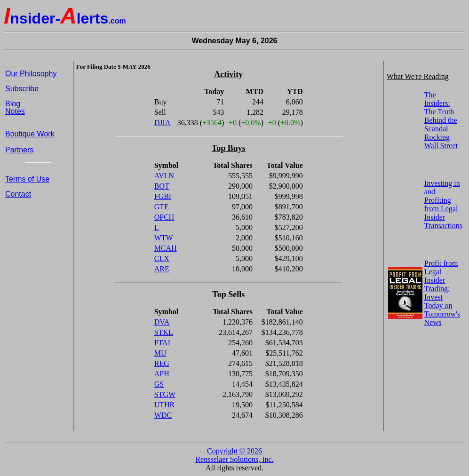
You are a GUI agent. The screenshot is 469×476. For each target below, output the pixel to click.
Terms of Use (27, 179)
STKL (164, 332)
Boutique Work (30, 134)
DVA (162, 322)
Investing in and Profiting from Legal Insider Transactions (443, 204)
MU (160, 353)
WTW (164, 238)
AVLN (164, 176)
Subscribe (22, 89)
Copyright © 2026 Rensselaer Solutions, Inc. (234, 455)
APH (162, 374)
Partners (19, 150)
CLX (162, 258)
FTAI (162, 343)
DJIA (163, 123)
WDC (163, 415)
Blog (13, 104)
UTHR (165, 405)
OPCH (164, 217)
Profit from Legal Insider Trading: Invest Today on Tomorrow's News (442, 293)
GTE (162, 207)
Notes (15, 111)
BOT (162, 186)
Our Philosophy (31, 74)
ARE (162, 269)
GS (159, 384)
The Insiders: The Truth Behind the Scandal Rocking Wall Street (441, 120)
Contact (18, 194)
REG (162, 363)
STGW (165, 394)
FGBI (163, 196)
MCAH (166, 248)
